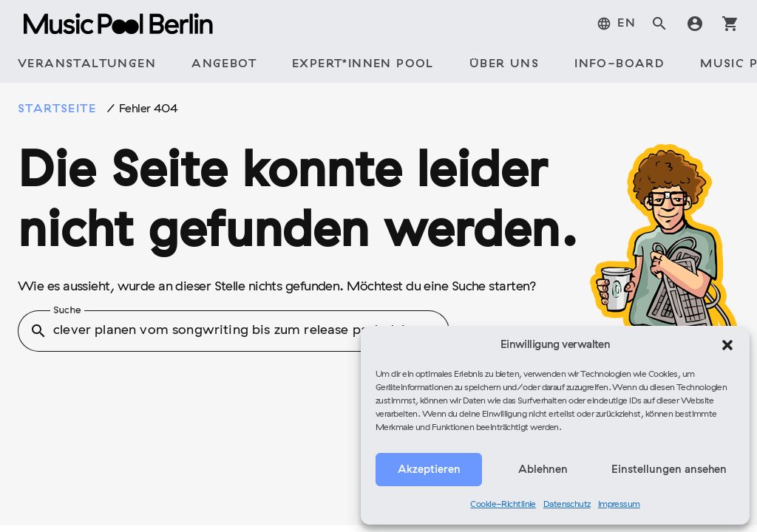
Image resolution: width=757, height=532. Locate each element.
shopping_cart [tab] (730, 24)
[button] (727, 345)
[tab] (87, 65)
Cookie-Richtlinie (503, 505)
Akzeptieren (429, 470)
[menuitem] (616, 24)
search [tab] (659, 24)
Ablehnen (543, 470)
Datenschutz (567, 505)
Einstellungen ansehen (669, 470)
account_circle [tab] (695, 24)
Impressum (619, 505)
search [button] (38, 331)
